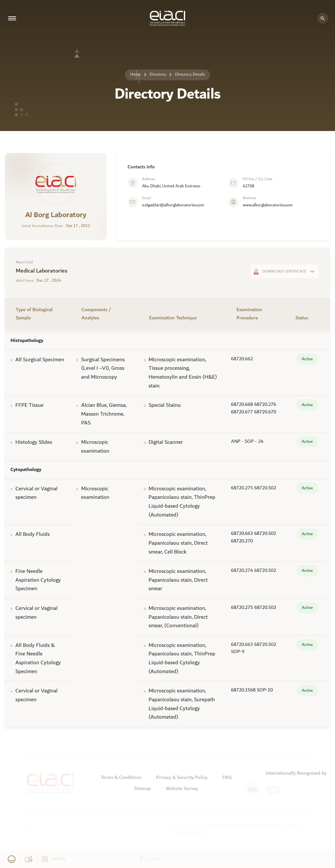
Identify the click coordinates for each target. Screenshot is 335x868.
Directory (158, 75)
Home (135, 75)
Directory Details (190, 75)
